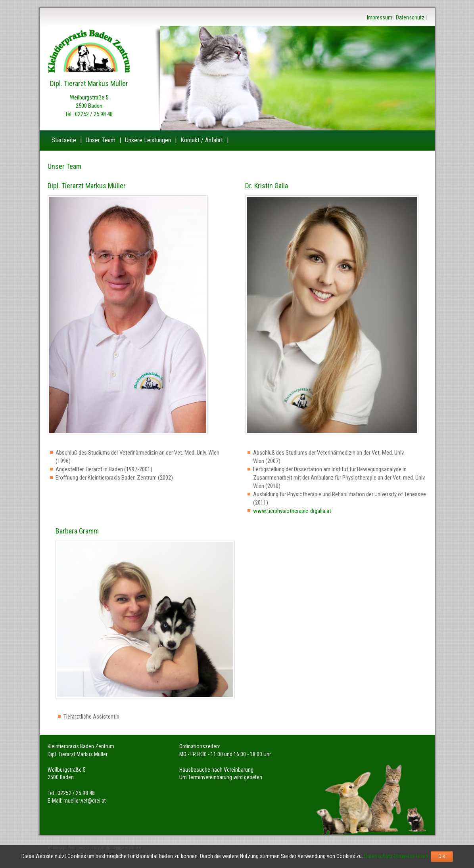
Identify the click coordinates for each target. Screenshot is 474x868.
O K (442, 856)
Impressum (380, 17)
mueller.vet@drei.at (85, 801)
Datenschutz (410, 17)
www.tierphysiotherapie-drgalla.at (292, 511)
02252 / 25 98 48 (94, 114)
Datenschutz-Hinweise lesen (397, 856)
